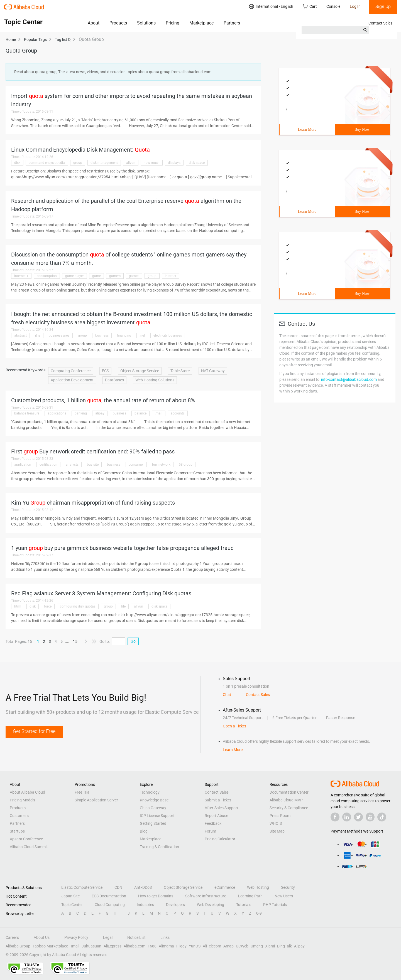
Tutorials (244, 905)
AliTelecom (212, 946)
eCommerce (225, 887)
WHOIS (276, 823)
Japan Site (70, 896)
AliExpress (113, 946)
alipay (100, 413)
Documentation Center (289, 792)
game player (74, 276)
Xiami (270, 946)
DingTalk (284, 946)
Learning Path (250, 896)
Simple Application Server (96, 800)
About (94, 23)
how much (152, 163)
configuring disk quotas (78, 606)
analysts (72, 465)
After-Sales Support (222, 808)
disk (17, 163)
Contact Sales (380, 23)
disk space (197, 163)
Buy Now (362, 129)
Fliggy (181, 946)
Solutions (146, 23)
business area (59, 335)
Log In (355, 6)
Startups (17, 831)
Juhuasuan (91, 946)
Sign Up (383, 7)
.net (142, 335)
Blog (144, 831)
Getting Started (153, 823)
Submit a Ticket (218, 800)
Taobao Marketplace (50, 946)
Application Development (72, 380)
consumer (136, 465)
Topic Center (72, 905)
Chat (227, 695)
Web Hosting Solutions (155, 380)
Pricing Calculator (220, 839)
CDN (118, 887)
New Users (284, 896)
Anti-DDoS (143, 887)
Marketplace (201, 23)
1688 (152, 946)
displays (174, 163)
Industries (145, 905)
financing (124, 335)
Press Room (280, 816)
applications (57, 413)
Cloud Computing (110, 905)
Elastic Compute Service (82, 887)
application (23, 465)
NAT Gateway (213, 371)
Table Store (180, 371)
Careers (12, 937)
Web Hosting (258, 887)
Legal (108, 937)
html (18, 606)
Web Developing (211, 905)
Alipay (299, 946)
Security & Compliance (289, 808)
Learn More (307, 129)
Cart (310, 6)
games (134, 276)
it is (38, 335)
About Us (42, 937)
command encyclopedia (47, 163)
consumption (47, 276)
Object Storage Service (140, 371)
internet (171, 276)
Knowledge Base (154, 800)
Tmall (75, 946)
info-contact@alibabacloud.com (349, 379)
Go (133, 641)
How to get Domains (156, 896)
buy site (93, 465)
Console (333, 6)
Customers (19, 816)
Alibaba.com (135, 946)
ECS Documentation (109, 896)
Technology (150, 792)
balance (140, 413)
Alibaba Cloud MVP (286, 800)
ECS (105, 371)
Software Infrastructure (206, 896)
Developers (175, 905)
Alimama (166, 946)
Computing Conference (71, 371)
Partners (232, 23)
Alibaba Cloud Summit (29, 847)
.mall (159, 413)
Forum (210, 831)
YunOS (195, 946)
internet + (21, 276)
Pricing (173, 23)
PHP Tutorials (275, 905)
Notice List (136, 937)
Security (288, 887)
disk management (104, 163)
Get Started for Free (34, 731)
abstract (20, 335)
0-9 (259, 913)
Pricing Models (22, 800)
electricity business (168, 335)
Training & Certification (159, 847)
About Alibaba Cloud (27, 792)
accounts (178, 413)
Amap (228, 946)
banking (81, 413)
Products (118, 23)
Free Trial (82, 792)
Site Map (277, 831)
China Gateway (153, 808)
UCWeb (242, 946)
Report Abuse (216, 816)
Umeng (257, 946)
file (123, 606)
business (102, 335)
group (78, 163)
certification (48, 465)
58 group (186, 465)
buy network (161, 465)
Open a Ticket (234, 726)
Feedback (213, 823)
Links (165, 937)
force (48, 606)
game (96, 276)
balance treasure (27, 413)
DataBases (114, 380)
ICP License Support (157, 816)
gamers (115, 276)
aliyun (131, 163)
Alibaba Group (18, 946)
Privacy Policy (76, 937)
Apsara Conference (26, 839)
